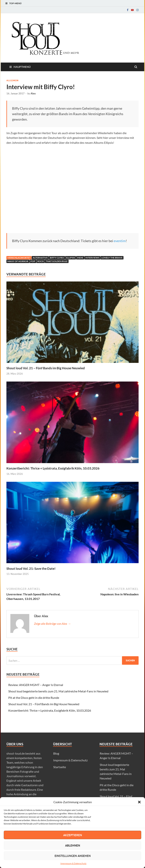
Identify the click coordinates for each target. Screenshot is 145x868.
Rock (41, 261)
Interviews (92, 258)
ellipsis (71, 258)
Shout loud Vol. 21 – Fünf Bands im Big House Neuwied (46, 368)
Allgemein (12, 80)
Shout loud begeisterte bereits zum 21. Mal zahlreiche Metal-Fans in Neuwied (58, 691)
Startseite (60, 767)
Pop (33, 261)
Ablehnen (73, 845)
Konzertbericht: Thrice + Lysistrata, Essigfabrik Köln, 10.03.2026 (53, 468)
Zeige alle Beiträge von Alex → (52, 624)
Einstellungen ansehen (73, 856)
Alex (33, 93)
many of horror (18, 261)
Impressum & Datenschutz (73, 863)
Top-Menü (15, 3)
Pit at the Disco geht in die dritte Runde (34, 698)
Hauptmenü (22, 67)
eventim (120, 241)
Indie (80, 258)
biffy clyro (57, 258)
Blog (56, 753)
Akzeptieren (73, 835)
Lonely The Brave (112, 258)
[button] (139, 802)
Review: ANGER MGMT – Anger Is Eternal (36, 685)
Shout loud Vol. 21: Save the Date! (31, 569)
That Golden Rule (57, 261)
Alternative (40, 258)
